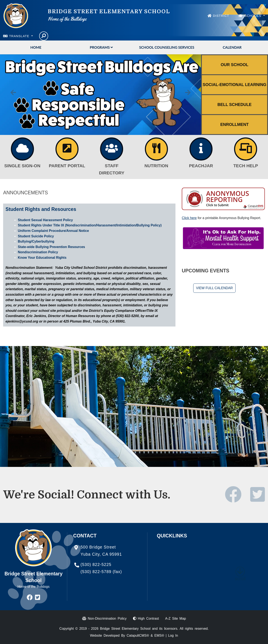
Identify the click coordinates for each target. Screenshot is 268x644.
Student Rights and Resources (41, 209)
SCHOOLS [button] (254, 16)
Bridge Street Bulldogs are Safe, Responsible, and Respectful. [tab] (100, 129)
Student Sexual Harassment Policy (45, 220)
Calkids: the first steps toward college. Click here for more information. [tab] (94, 129)
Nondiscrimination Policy (38, 252)
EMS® (159, 636)
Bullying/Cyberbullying (36, 241)
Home (36, 47)
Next (188, 93)
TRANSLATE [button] (20, 36)
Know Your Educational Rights (42, 258)
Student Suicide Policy (36, 236)
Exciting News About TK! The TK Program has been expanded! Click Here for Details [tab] (107, 129)
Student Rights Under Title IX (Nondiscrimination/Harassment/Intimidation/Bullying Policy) (90, 225)
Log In (173, 636)
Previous (13, 93)
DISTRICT (221, 16)
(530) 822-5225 (96, 564)
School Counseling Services (167, 47)
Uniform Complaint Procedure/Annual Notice (53, 231)
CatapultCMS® (138, 636)
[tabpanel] (100, 95)
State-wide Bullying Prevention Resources (51, 247)
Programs (101, 47)
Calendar (232, 47)
